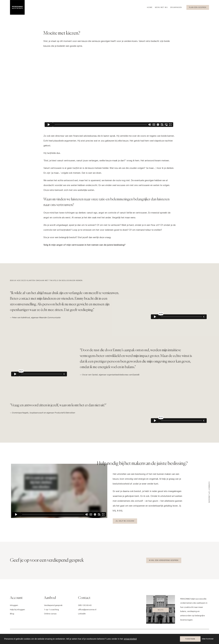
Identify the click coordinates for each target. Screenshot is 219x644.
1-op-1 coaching (51, 610)
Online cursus (50, 614)
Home (150, 7)
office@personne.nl (87, 610)
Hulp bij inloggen (17, 610)
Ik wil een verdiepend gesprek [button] (164, 560)
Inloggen (14, 605)
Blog (12, 614)
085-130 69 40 (85, 605)
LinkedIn (82, 614)
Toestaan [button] (190, 639)
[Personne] (17, 7)
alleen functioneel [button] (208, 639)
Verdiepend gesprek (53, 605)
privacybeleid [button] (130, 639)
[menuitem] (151, 7)
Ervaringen (176, 7)
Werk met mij (161, 7)
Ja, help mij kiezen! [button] (125, 521)
